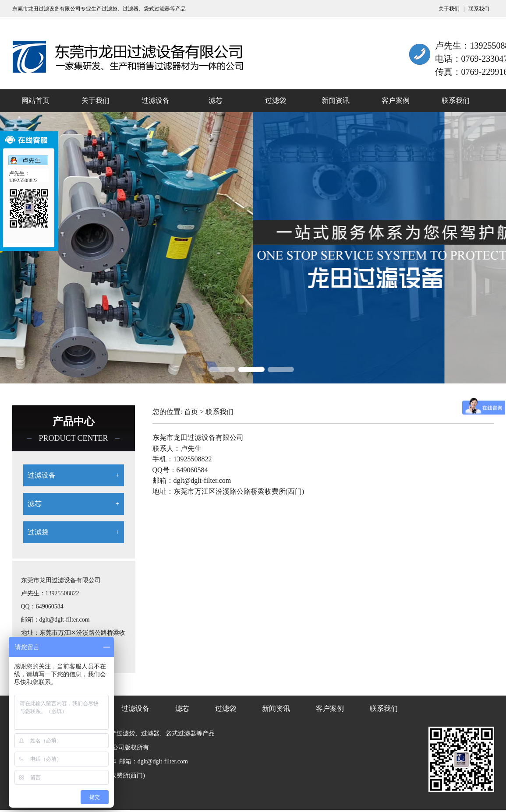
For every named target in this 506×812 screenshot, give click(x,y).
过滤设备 (156, 100)
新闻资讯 (336, 100)
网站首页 (35, 100)
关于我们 (450, 9)
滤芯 (216, 100)
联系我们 (479, 9)
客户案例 (396, 100)
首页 (191, 412)
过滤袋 (276, 100)
